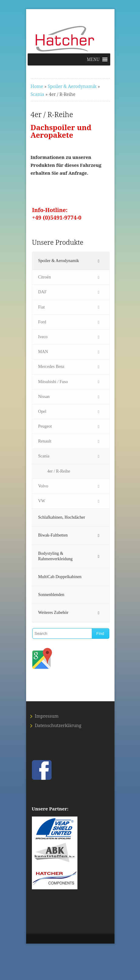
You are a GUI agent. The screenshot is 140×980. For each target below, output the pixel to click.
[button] (93, 59)
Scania (38, 94)
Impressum (47, 716)
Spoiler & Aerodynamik (72, 86)
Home (37, 86)
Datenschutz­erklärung (58, 725)
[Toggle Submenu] (99, 261)
